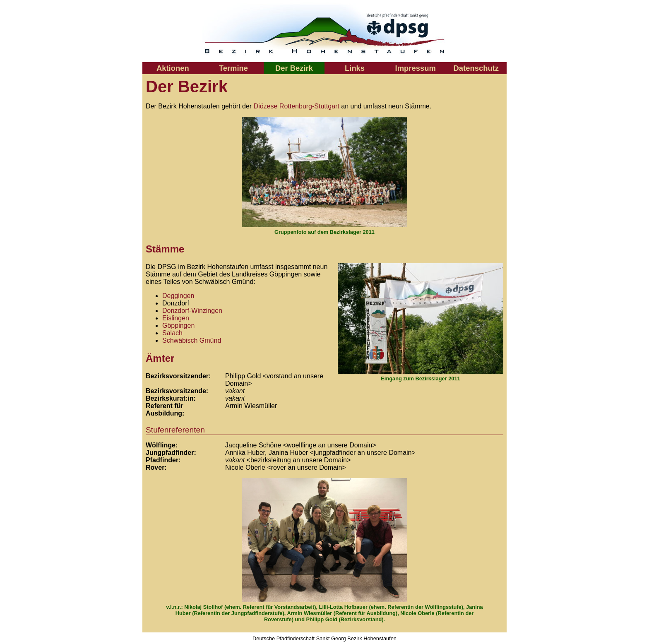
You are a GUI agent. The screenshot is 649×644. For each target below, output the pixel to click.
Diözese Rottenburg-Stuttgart (297, 106)
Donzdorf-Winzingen (192, 311)
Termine (233, 68)
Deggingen (178, 296)
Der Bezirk (294, 68)
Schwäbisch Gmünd (192, 340)
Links (355, 68)
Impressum (416, 68)
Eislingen (176, 318)
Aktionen (173, 68)
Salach (172, 333)
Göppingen (178, 326)
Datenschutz (476, 68)
